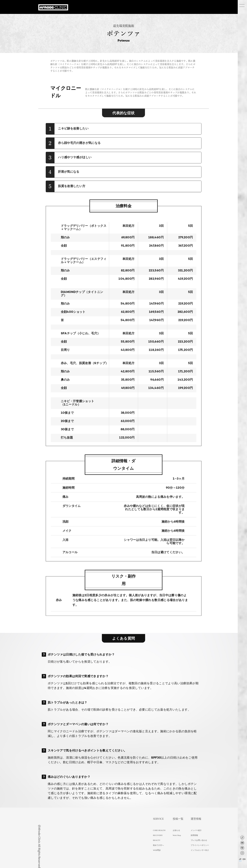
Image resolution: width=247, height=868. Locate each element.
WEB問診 (157, 850)
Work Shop (177, 835)
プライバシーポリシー (200, 845)
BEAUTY (157, 840)
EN (244, 859)
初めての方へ (158, 845)
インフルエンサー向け (200, 850)
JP (240, 859)
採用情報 (194, 835)
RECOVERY (158, 835)
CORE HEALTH (159, 830)
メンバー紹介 (196, 830)
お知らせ (176, 830)
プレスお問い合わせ (199, 840)
